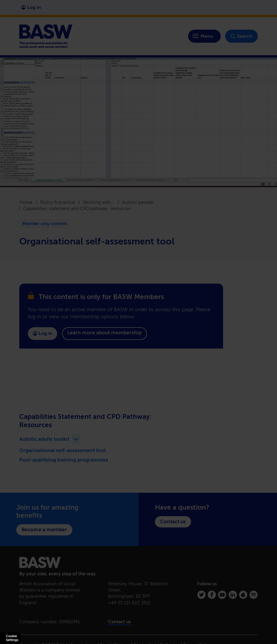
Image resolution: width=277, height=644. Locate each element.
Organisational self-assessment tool (63, 450)
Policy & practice (58, 202)
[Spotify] (254, 595)
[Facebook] (212, 595)
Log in (31, 7)
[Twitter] (201, 595)
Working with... (99, 202)
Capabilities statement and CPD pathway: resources (77, 208)
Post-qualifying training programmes (64, 460)
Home (26, 202)
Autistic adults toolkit (44, 439)
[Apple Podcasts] (243, 595)
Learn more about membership (104, 333)
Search (241, 36)
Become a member (44, 529)
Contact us (173, 521)
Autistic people (138, 202)
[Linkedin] (233, 595)
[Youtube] (222, 595)
